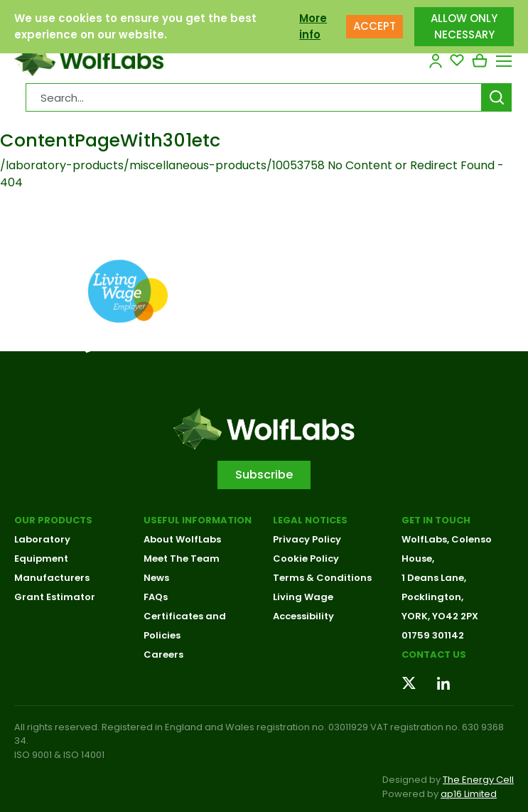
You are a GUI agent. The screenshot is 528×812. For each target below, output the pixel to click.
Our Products (53, 520)
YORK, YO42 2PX (440, 616)
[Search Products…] (254, 97)
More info (313, 23)
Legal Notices (310, 520)
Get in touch (436, 520)
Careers (163, 655)
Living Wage (303, 597)
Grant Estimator (55, 597)
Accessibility (303, 616)
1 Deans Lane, (434, 578)
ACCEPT (375, 22)
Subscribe (264, 475)
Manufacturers (52, 578)
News (156, 578)
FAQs (156, 597)
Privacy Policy (307, 539)
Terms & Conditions (322, 578)
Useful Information (198, 520)
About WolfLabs (182, 539)
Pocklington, (432, 597)
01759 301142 (433, 635)
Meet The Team (182, 559)
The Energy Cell (478, 780)
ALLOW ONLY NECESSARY (464, 23)
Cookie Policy (306, 559)
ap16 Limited (469, 794)
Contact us (434, 655)
